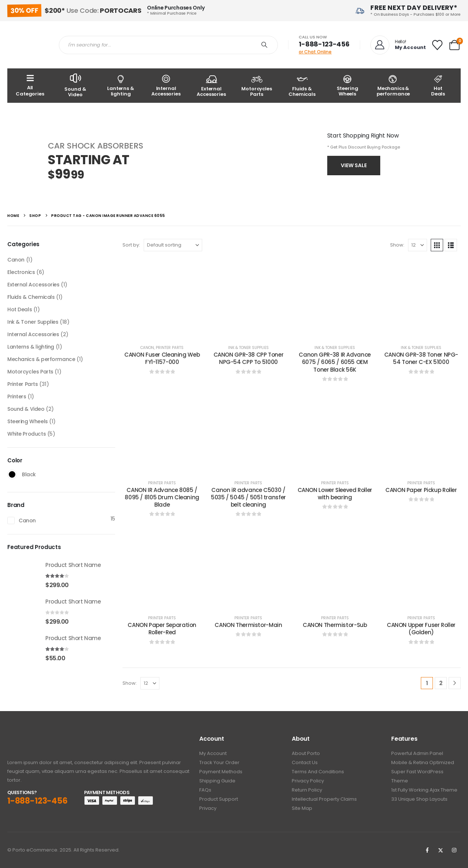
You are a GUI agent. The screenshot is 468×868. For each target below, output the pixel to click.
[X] (441, 850)
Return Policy (307, 790)
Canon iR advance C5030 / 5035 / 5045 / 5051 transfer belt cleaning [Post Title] (248, 497)
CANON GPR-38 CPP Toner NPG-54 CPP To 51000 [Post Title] (249, 358)
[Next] (455, 683)
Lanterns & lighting (31, 347)
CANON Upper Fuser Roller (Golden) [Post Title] (421, 629)
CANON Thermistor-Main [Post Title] (248, 625)
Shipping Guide (217, 781)
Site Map (302, 808)
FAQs (205, 790)
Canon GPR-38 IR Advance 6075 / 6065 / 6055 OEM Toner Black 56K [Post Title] (335, 362)
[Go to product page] (23, 575)
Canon (147, 348)
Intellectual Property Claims (324, 799)
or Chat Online (315, 52)
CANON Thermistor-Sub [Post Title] (335, 625)
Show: (397, 245)
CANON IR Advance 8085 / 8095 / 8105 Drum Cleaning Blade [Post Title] (162, 497)
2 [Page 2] (441, 683)
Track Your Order (219, 762)
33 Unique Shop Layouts (419, 799)
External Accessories (33, 285)
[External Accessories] (211, 86)
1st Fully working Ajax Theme (424, 790)
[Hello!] (397, 45)
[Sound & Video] (75, 86)
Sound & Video (26, 409)
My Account (213, 753)
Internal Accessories (33, 334)
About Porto (306, 753)
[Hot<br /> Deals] (438, 86)
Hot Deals (20, 309)
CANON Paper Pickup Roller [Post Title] (421, 490)
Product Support (219, 799)
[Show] (418, 245)
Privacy (208, 808)
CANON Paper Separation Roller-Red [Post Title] (162, 629)
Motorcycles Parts (30, 372)
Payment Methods (221, 772)
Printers (17, 397)
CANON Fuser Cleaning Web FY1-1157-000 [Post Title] (162, 358)
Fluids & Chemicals (31, 297)
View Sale (354, 165)
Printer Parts (170, 348)
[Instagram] (454, 850)
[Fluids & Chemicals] (302, 86)
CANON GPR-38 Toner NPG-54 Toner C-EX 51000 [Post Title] (421, 358)
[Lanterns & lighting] (121, 86)
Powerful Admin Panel (417, 753)
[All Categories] (30, 86)
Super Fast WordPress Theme (417, 776)
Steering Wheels (28, 421)
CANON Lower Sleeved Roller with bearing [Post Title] (335, 494)
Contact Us (305, 762)
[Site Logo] (28, 45)
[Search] (264, 45)
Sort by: (131, 245)
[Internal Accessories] (166, 86)
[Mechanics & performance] (393, 86)
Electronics (21, 272)
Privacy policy (308, 781)
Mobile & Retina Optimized (423, 762)
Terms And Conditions (318, 772)
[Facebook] (427, 850)
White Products (27, 434)
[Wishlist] (437, 45)
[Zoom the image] (28, 739)
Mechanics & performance (41, 359)
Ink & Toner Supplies (248, 348)
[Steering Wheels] (347, 86)
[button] (437, 245)
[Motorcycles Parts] (257, 86)
